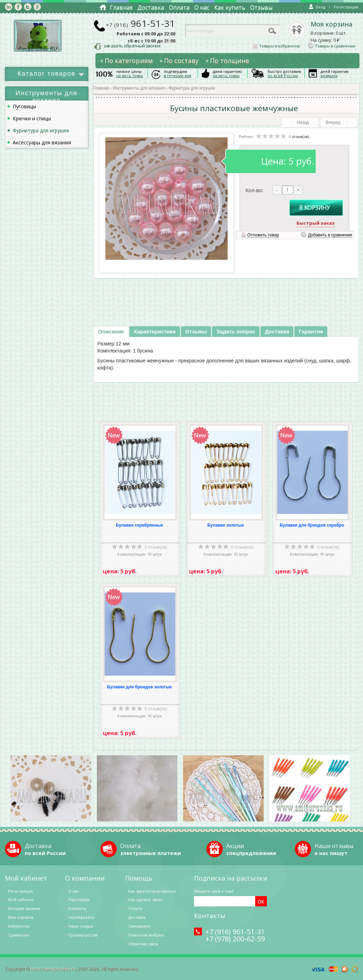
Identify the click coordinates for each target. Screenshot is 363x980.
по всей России (283, 76)
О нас (202, 7)
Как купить (230, 7)
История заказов (24, 908)
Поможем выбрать (147, 935)
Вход (317, 7)
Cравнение (19, 935)
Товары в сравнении (332, 46)
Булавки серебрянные (140, 525)
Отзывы (261, 7)
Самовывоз (139, 926)
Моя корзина (332, 24)
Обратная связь (144, 944)
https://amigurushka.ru (53, 969)
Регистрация (346, 7)
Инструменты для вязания (139, 88)
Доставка (151, 7)
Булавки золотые (226, 525)
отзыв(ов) (301, 137)
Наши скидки (81, 926)
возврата (329, 76)
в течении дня (177, 76)
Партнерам (79, 899)
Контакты (77, 908)
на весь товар (130, 76)
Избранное (19, 926)
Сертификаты (81, 917)
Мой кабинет (21, 899)
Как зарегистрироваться (152, 891)
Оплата (179, 7)
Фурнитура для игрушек (192, 88)
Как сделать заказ (145, 899)
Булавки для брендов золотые (139, 687)
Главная (121, 7)
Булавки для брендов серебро (312, 525)
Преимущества (83, 935)
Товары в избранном (276, 46)
